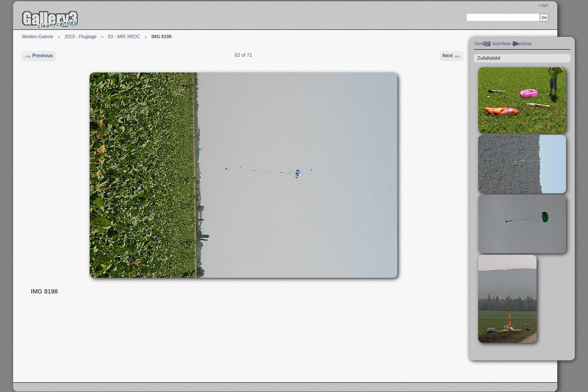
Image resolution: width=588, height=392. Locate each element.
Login (544, 5)
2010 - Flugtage (81, 37)
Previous (38, 56)
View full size (487, 44)
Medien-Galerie (38, 37)
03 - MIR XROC (124, 37)
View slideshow (516, 44)
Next (451, 56)
